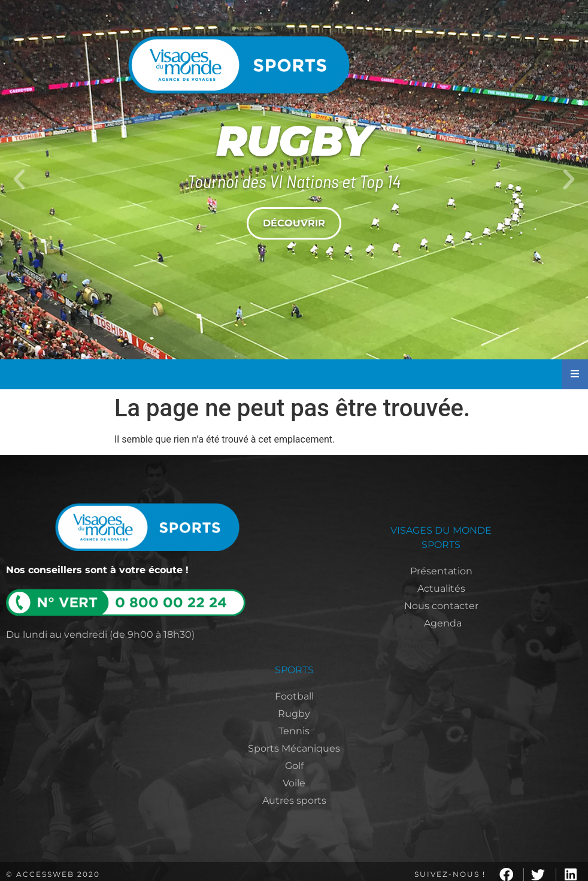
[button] (19, 180)
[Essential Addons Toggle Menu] (575, 374)
